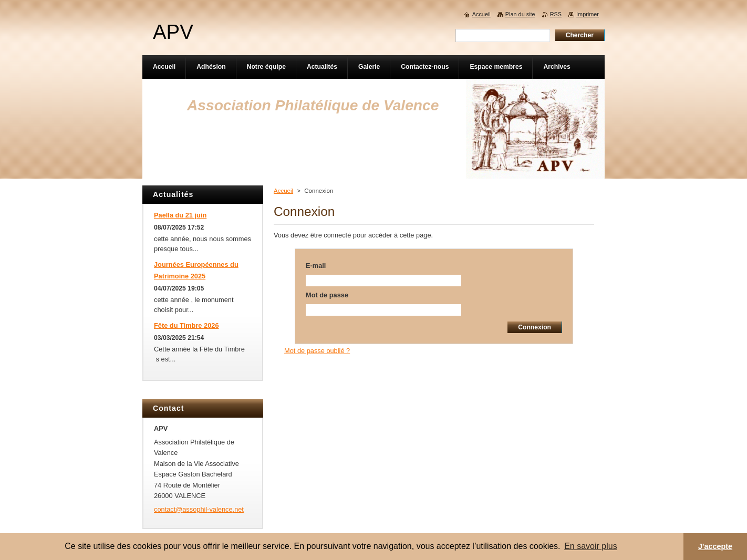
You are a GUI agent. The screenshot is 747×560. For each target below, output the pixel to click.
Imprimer (588, 14)
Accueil (283, 191)
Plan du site (520, 14)
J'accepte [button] (715, 546)
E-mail (316, 266)
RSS (556, 14)
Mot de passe (327, 295)
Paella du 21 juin (180, 215)
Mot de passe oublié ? (317, 351)
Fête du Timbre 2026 (186, 325)
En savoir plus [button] (591, 546)
